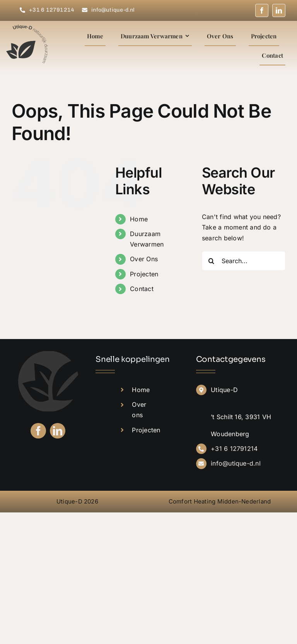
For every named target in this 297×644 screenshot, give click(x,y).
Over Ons (144, 259)
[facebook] (262, 10)
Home (139, 219)
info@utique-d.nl (236, 463)
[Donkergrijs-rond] (48, 354)
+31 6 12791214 (234, 449)
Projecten (144, 274)
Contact (142, 289)
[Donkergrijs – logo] (27, 28)
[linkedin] (279, 10)
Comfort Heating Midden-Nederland (220, 501)
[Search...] (244, 261)
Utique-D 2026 (77, 501)
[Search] (212, 261)
